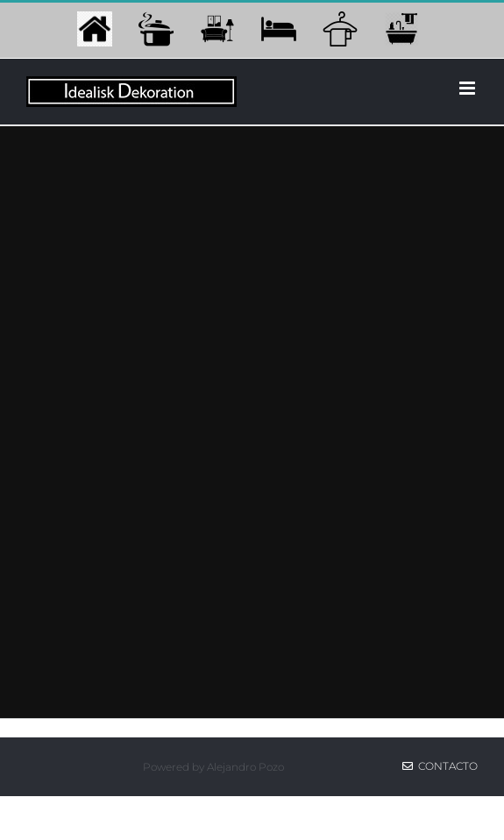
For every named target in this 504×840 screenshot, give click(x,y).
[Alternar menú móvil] (469, 88)
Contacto (440, 766)
